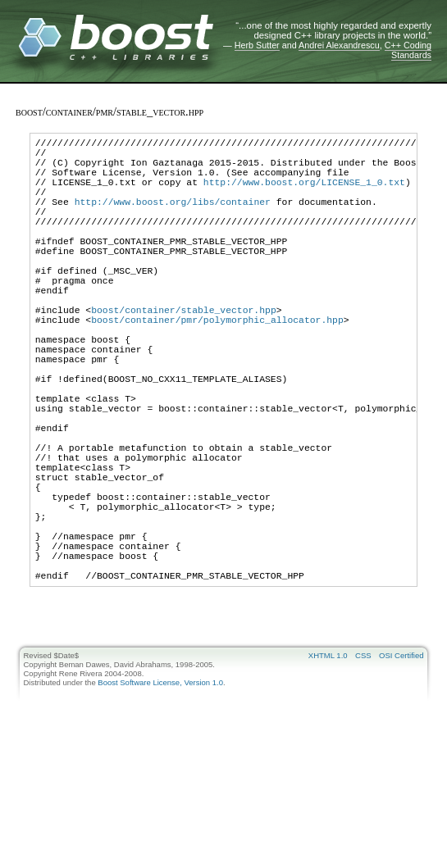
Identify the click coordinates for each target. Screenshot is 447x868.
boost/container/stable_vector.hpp (184, 354)
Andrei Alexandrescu (339, 45)
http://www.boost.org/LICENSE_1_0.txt (304, 194)
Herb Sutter (257, 45)
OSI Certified (401, 766)
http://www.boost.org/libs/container (173, 218)
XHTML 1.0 (328, 766)
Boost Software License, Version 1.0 (160, 793)
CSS (363, 766)
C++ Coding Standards (408, 50)
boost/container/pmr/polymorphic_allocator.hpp (217, 366)
